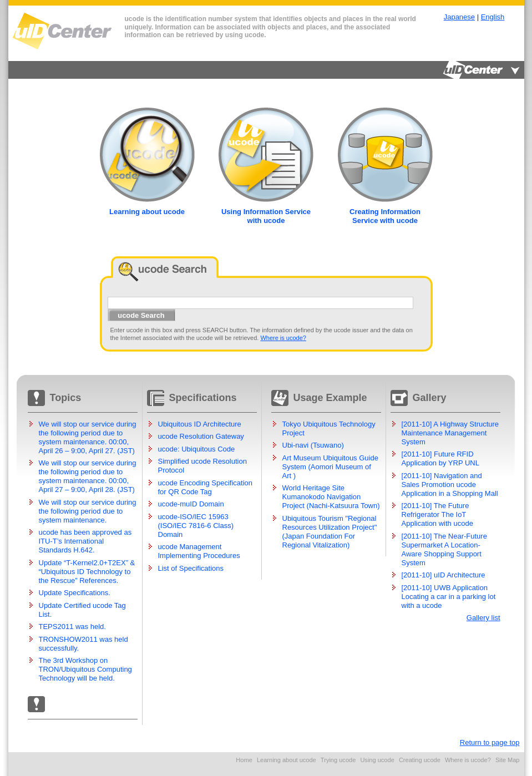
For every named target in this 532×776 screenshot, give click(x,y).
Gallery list (483, 618)
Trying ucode (338, 760)
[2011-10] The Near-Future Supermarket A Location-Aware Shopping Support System (444, 549)
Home (244, 760)
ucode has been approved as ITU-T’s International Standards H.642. (85, 541)
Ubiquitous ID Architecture (200, 424)
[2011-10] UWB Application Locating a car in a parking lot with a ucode (449, 597)
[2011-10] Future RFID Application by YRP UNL (440, 458)
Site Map (508, 760)
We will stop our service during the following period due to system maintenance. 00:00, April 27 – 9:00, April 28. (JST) (88, 476)
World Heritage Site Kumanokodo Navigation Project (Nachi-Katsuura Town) (331, 497)
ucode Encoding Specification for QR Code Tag (206, 487)
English (493, 17)
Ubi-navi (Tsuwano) (313, 445)
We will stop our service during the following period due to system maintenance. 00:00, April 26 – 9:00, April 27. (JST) (88, 437)
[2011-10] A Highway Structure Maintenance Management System (450, 433)
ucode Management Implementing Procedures (199, 551)
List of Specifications (191, 568)
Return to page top (490, 742)
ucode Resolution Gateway (201, 436)
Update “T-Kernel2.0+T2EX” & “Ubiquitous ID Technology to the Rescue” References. (87, 572)
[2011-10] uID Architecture (444, 575)
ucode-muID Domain (191, 504)
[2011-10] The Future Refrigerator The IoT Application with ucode (437, 514)
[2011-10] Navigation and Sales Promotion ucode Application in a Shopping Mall (450, 485)
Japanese (459, 17)
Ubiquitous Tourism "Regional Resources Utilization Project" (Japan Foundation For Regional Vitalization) (330, 532)
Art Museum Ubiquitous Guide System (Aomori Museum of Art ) (330, 467)
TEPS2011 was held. (72, 627)
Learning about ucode (287, 760)
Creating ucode (420, 760)
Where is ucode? (283, 338)
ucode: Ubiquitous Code (197, 449)
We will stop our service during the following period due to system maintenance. (88, 511)
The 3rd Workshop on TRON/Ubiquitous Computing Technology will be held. (85, 669)
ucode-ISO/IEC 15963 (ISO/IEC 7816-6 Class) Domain (196, 526)
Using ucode (377, 760)
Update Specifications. (75, 593)
